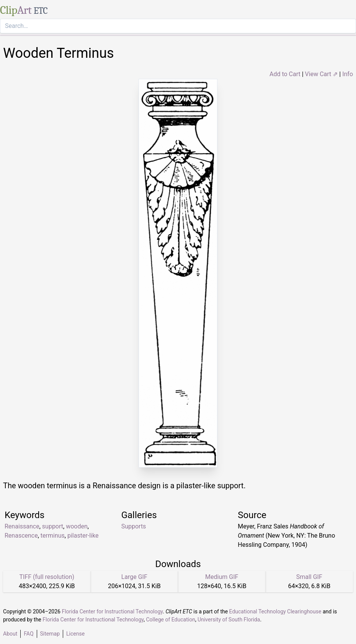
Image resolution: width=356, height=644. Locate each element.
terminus (53, 536)
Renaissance (22, 526)
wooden (77, 526)
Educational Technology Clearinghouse (275, 611)
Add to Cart (285, 74)
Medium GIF (222, 577)
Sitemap (50, 634)
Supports (134, 526)
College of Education (171, 620)
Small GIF (309, 577)
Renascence (21, 536)
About (10, 634)
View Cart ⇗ (322, 74)
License (75, 634)
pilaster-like (83, 536)
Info (348, 74)
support (53, 526)
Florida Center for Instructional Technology (112, 611)
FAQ (29, 634)
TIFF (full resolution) (47, 577)
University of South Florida (229, 620)
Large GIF (134, 577)
